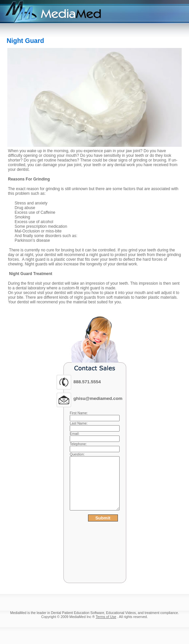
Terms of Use (106, 617)
